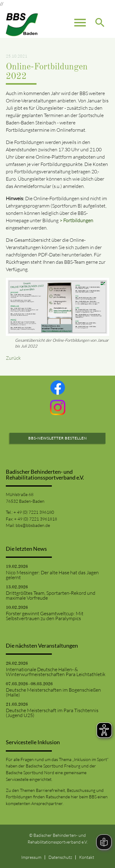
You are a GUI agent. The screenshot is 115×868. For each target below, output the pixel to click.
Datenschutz (60, 857)
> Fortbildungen (76, 220)
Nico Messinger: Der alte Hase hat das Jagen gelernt (52, 575)
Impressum (31, 857)
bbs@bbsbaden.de (33, 525)
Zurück (13, 358)
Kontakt (87, 857)
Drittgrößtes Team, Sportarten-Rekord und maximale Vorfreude (51, 595)
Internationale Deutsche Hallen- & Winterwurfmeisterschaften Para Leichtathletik (56, 672)
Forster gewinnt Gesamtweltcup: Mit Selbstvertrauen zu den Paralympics (45, 616)
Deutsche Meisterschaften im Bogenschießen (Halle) (53, 692)
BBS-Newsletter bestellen (57, 438)
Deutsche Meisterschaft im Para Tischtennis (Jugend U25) (52, 713)
